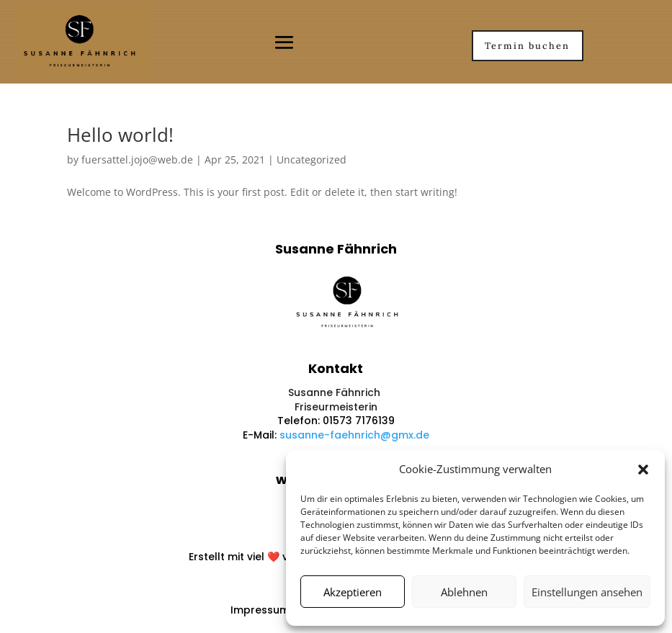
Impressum (260, 610)
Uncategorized (312, 160)
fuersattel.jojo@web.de (137, 160)
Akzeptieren (353, 592)
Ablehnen (464, 592)
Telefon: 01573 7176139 (336, 421)
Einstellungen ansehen (587, 592)
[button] (643, 470)
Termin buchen (527, 45)
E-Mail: (261, 435)
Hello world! (120, 135)
